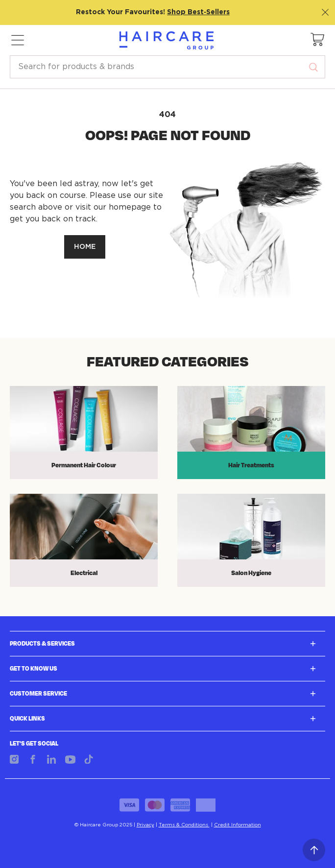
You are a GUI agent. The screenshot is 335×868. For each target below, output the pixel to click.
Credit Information (238, 825)
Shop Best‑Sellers (198, 12)
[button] (318, 40)
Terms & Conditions (184, 825)
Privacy (145, 825)
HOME (85, 247)
